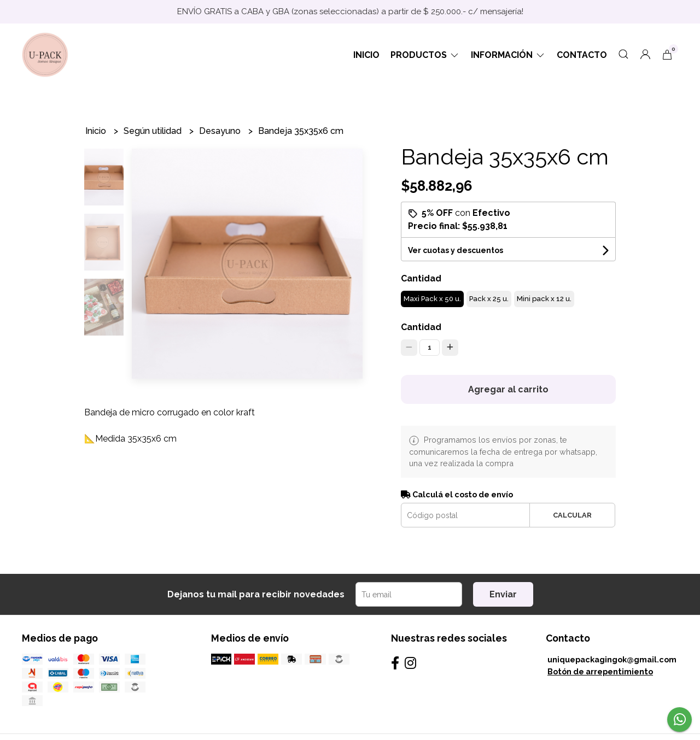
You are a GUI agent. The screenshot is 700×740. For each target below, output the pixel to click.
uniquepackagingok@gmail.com (612, 659)
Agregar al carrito (508, 389)
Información (508, 55)
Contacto (582, 55)
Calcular (572, 515)
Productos (425, 55)
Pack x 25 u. (489, 299)
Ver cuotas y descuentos (456, 250)
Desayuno (221, 131)
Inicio (366, 55)
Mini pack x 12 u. (544, 299)
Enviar (503, 594)
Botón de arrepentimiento (600, 671)
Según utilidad (154, 131)
